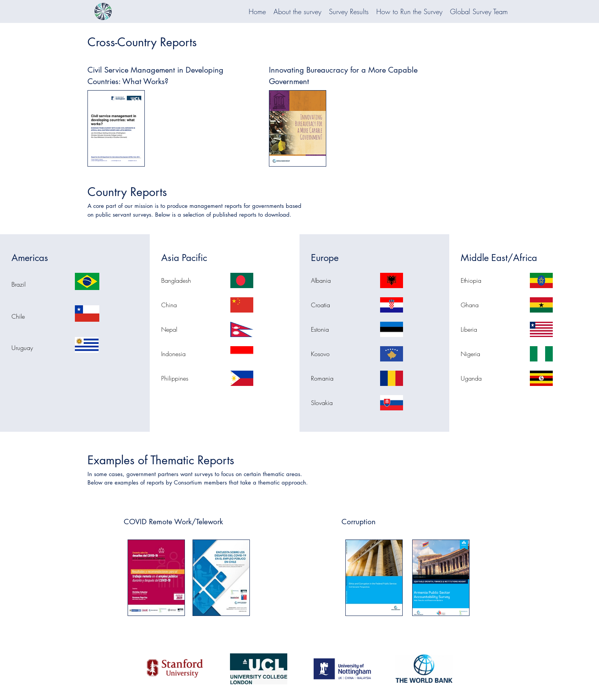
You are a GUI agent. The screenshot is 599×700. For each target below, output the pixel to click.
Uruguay (22, 348)
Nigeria (470, 354)
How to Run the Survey (409, 11)
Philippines (175, 378)
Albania (321, 280)
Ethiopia (471, 280)
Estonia (320, 329)
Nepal (169, 329)
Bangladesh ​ (177, 280)
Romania (322, 378)
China (169, 305)
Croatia (321, 305)
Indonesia (173, 354)
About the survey (297, 11)
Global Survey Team (479, 11)
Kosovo (320, 354)
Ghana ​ (471, 305)
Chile (18, 316)
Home (257, 11)
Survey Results (349, 11)
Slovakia (322, 403)
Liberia (469, 329)
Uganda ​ (472, 378)
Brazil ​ (19, 284)
